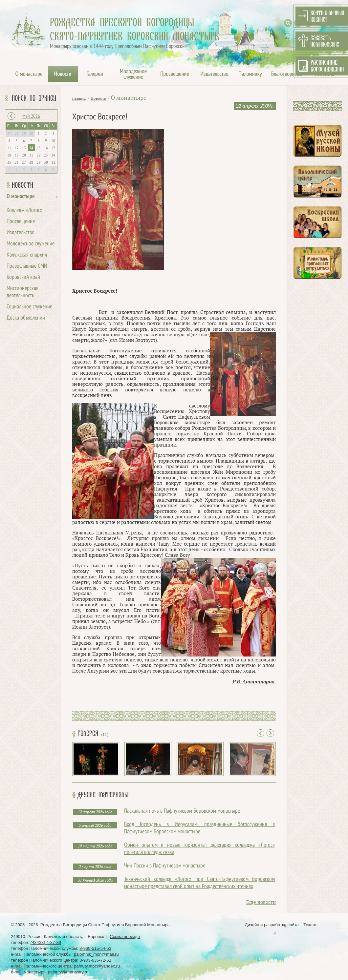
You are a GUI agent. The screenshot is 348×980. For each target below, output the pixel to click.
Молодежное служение (31, 244)
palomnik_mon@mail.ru (96, 954)
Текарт (310, 925)
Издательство (21, 233)
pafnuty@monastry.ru (68, 972)
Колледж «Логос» (24, 210)
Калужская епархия (27, 255)
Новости (22, 185)
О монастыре (21, 197)
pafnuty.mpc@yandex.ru (97, 966)
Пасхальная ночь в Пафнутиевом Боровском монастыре (182, 811)
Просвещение (21, 222)
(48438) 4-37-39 (46, 942)
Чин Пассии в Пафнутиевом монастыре (165, 866)
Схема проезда (125, 937)
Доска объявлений (26, 318)
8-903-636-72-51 (95, 960)
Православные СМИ (27, 266)
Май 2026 (31, 116)
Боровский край (23, 277)
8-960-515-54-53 (95, 948)
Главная (79, 98)
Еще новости (261, 902)
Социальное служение (29, 307)
